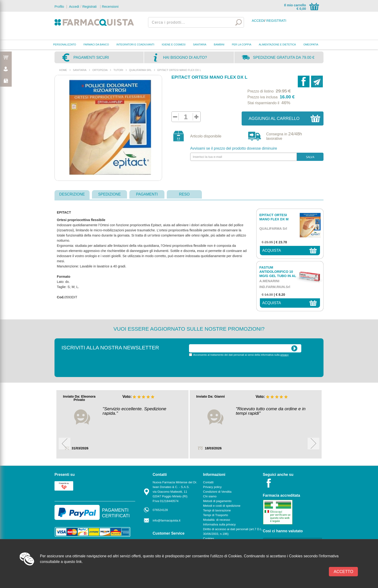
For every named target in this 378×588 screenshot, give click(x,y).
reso (184, 194)
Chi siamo (210, 496)
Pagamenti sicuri (91, 57)
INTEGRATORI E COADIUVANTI (135, 44)
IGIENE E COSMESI (174, 44)
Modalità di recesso (217, 520)
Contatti (208, 482)
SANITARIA (200, 44)
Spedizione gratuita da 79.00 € (284, 57)
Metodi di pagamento (217, 501)
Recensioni (110, 7)
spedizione (110, 194)
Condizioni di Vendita (217, 492)
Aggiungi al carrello (274, 118)
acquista (272, 250)
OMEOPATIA (311, 44)
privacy (285, 355)
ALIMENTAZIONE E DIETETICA (277, 44)
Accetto (343, 572)
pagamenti (147, 194)
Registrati (89, 7)
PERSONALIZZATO (65, 44)
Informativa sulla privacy (219, 524)
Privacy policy (212, 487)
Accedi (74, 7)
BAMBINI (219, 44)
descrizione (72, 194)
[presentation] (225, 366)
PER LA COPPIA (242, 44)
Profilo (59, 7)
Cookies (209, 538)
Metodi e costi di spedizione (222, 506)
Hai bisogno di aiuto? (185, 57)
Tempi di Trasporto (216, 515)
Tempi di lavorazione (217, 510)
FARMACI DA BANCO (96, 44)
